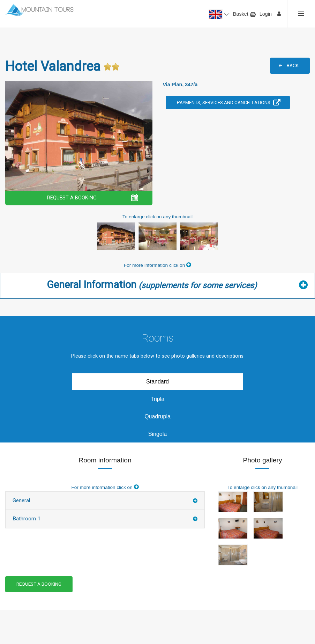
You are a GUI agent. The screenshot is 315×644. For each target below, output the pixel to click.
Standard (157, 382)
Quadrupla (157, 416)
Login (266, 14)
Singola (157, 434)
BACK (293, 65)
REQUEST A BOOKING (72, 198)
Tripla (157, 399)
